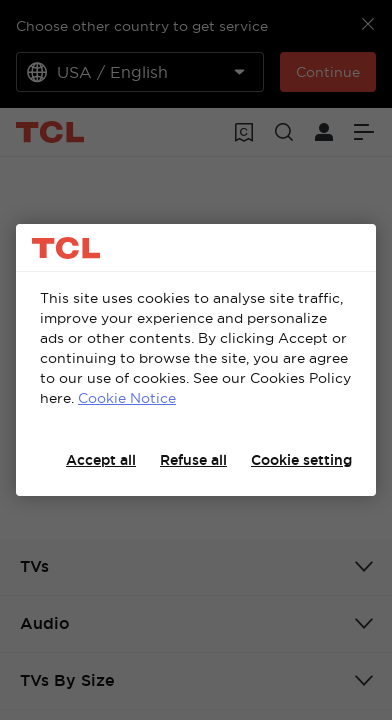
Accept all (101, 460)
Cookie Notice (127, 398)
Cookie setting (301, 460)
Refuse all (193, 460)
